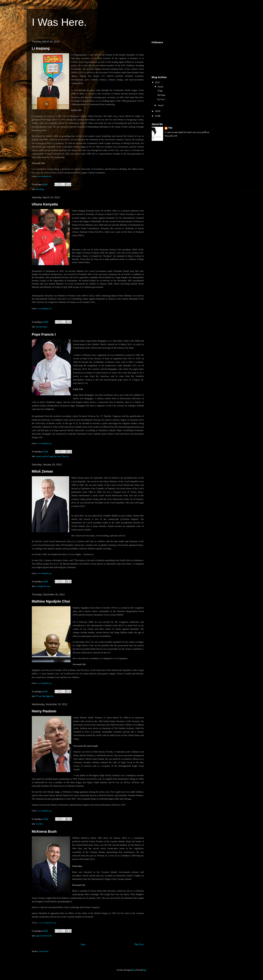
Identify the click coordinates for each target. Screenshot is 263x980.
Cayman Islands (40, 936)
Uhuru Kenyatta (45, 204)
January (160, 106)
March (160, 87)
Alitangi (134, 970)
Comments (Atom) (44, 952)
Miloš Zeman (42, 471)
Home (83, 945)
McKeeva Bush (44, 831)
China (37, 189)
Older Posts (139, 945)
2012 (157, 111)
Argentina (38, 457)
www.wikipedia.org (44, 309)
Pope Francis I (44, 334)
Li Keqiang (41, 48)
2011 (157, 116)
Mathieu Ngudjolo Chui (51, 601)
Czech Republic (39, 587)
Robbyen (170, 128)
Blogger (145, 970)
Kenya (37, 327)
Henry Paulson (44, 711)
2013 (157, 83)
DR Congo (38, 696)
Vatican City (65, 457)
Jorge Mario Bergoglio (47, 457)
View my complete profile (171, 136)
